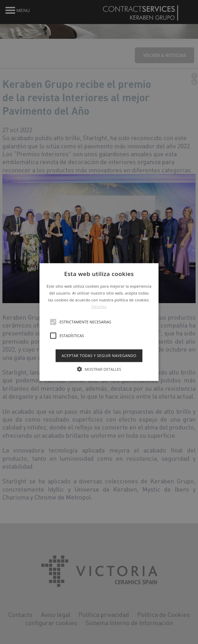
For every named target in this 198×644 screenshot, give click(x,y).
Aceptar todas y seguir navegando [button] (99, 355)
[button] (99, 322)
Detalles (99, 306)
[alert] (99, 322)
